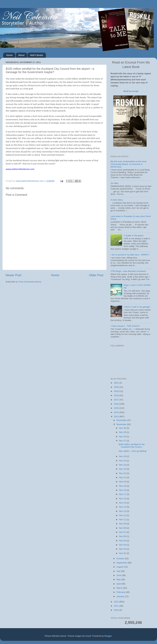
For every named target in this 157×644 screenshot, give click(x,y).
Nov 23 (123, 469)
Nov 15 (123, 503)
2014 (117, 412)
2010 (117, 610)
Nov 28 (123, 437)
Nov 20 (123, 482)
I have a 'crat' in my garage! (137, 307)
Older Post (96, 275)
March (120, 588)
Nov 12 (123, 515)
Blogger (108, 636)
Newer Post (13, 275)
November (122, 424)
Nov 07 (123, 532)
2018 (117, 395)
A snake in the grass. (134, 235)
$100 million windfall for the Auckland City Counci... (132, 446)
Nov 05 (123, 541)
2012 (117, 602)
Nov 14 (123, 507)
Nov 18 (123, 490)
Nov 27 (123, 441)
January (121, 596)
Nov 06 (123, 536)
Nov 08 (123, 528)
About (21, 55)
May (119, 579)
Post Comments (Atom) (30, 282)
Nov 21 (123, 477)
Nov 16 (123, 499)
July (119, 571)
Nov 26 (123, 456)
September (122, 563)
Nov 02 (123, 553)
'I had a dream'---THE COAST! (125, 326)
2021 (117, 383)
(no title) (114, 183)
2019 (117, 391)
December (122, 420)
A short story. (117, 200)
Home (9, 55)
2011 (117, 606)
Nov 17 (123, 494)
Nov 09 (123, 524)
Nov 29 (123, 432)
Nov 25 (123, 461)
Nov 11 (123, 520)
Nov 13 (123, 511)
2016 (117, 404)
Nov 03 (123, 549)
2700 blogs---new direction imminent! (128, 271)
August (120, 567)
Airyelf (88, 636)
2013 (117, 417)
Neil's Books (37, 55)
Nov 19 (123, 486)
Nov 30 (123, 428)
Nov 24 (123, 465)
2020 (117, 387)
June (119, 575)
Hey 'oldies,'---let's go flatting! (133, 451)
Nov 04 (123, 545)
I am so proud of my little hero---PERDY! (130, 255)
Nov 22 (123, 473)
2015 (117, 408)
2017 (117, 400)
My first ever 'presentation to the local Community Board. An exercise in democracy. (128, 164)
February (121, 592)
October (121, 559)
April (119, 584)
